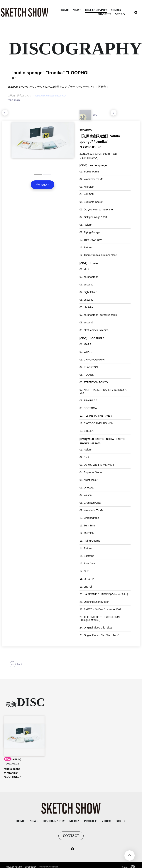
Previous (5, 115)
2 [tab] (47, 176)
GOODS (121, 817)
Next (114, 115)
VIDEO (120, 14)
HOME (64, 10)
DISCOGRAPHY (96, 10)
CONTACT (71, 832)
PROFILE (105, 14)
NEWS (77, 10)
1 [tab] (38, 176)
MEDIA (116, 10)
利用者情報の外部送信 (50, 863)
